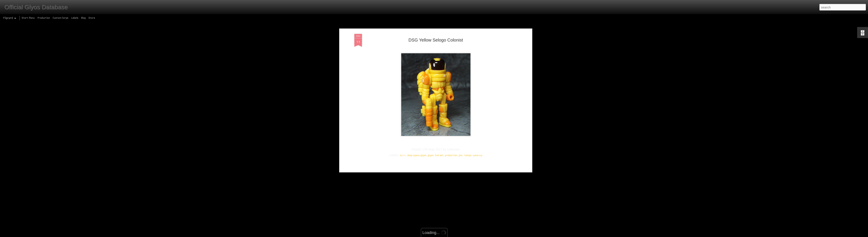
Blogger (453, 234)
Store (92, 18)
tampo (468, 84)
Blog (83, 18)
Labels (75, 18)
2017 (403, 84)
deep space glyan (417, 84)
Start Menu (28, 18)
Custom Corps (61, 18)
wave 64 (478, 84)
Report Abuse (465, 234)
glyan (431, 84)
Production (44, 18)
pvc (461, 84)
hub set (439, 84)
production (451, 84)
